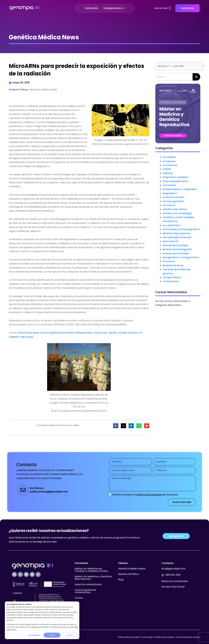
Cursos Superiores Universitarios (85, 591)
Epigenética (170, 193)
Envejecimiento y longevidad (180, 189)
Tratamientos (171, 281)
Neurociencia (170, 241)
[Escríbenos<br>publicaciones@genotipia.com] (23, 490)
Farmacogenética (173, 201)
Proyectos (169, 261)
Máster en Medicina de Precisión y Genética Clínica (91, 570)
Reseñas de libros (173, 265)
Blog (121, 580)
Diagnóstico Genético (176, 177)
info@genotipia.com (173, 569)
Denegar (69, 635)
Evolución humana (174, 197)
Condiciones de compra (188, 637)
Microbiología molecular (177, 237)
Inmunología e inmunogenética (181, 229)
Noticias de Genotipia (175, 245)
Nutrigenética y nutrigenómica (181, 257)
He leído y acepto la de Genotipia (145, 495)
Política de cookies (164, 637)
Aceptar (52, 635)
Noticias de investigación (177, 249)
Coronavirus (170, 165)
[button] (116, 426)
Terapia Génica (172, 277)
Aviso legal (148, 637)
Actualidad (169, 157)
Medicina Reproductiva (176, 233)
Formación (169, 205)
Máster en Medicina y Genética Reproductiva (93, 578)
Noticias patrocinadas (176, 253)
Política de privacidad (149, 495)
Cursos (79, 598)
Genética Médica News (132, 569)
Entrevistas (169, 185)
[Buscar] (196, 77)
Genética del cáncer (175, 209)
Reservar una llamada (174, 581)
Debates (168, 173)
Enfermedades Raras (175, 181)
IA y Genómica (171, 225)
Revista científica (128, 574)
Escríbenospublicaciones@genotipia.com (49, 490)
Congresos (169, 161)
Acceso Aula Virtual (173, 587)
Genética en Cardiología (177, 213)
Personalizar (35, 635)
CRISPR (167, 169)
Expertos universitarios (88, 584)
